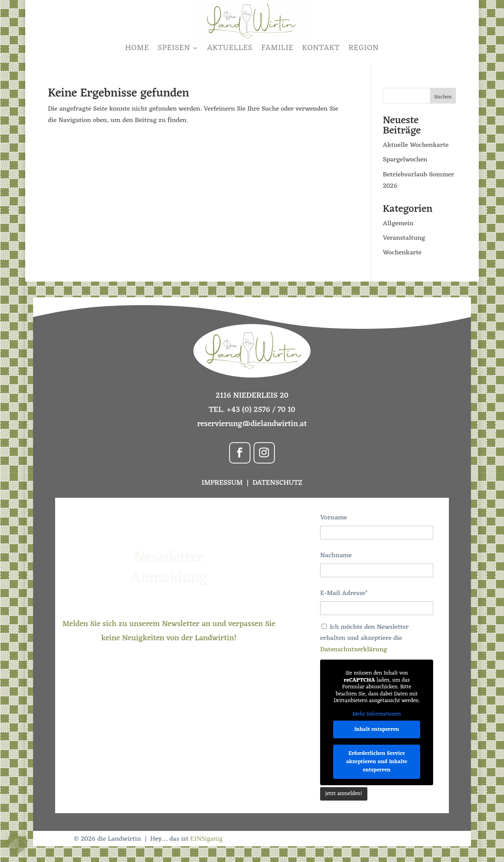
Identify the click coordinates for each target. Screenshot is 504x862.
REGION (364, 48)
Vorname (334, 518)
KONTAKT (321, 48)
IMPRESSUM (223, 483)
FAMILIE (278, 48)
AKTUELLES (230, 48)
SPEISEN (174, 48)
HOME (137, 48)
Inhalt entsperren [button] (377, 729)
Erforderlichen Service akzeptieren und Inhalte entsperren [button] (377, 762)
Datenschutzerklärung (354, 650)
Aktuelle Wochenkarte (416, 145)
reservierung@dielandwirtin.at (252, 424)
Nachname (336, 556)
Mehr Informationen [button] (377, 714)
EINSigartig (206, 839)
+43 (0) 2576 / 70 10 (261, 410)
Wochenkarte (402, 253)
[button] (17, 845)
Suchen (443, 97)
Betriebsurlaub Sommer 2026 (418, 181)
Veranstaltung (404, 238)
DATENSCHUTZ (277, 483)
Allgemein (398, 224)
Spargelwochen (405, 160)
